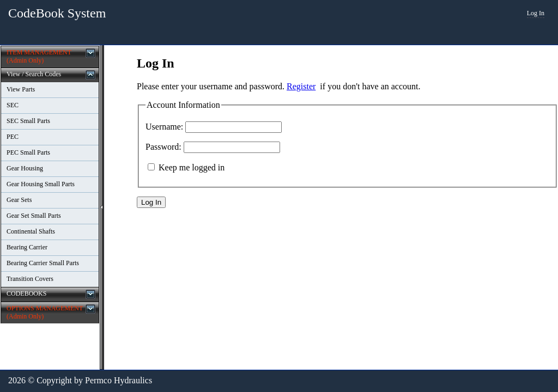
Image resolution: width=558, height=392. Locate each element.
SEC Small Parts (28, 121)
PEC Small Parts (28, 152)
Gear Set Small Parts (34, 216)
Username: (164, 127)
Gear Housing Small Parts (41, 184)
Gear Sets (19, 200)
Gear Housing (25, 168)
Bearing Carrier (27, 247)
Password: (163, 147)
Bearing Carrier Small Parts (43, 263)
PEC (13, 137)
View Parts (21, 89)
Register (301, 86)
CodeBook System (57, 13)
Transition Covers (30, 279)
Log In (536, 13)
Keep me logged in (192, 167)
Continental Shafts (31, 231)
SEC (13, 105)
